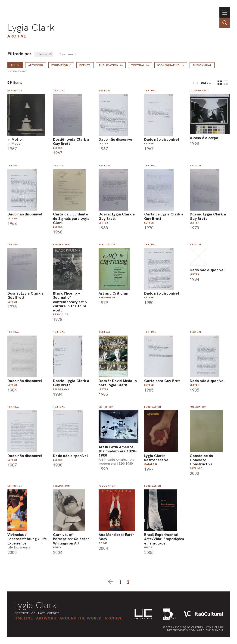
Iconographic (171, 65)
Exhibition (61, 65)
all (15, 65)
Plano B (218, 630)
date (205, 83)
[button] (81, 618)
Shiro (201, 630)
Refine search (17, 71)
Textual (140, 65)
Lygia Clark (31, 28)
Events (85, 65)
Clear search (68, 54)
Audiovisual (202, 65)
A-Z (196, 83)
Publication (111, 65)
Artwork (36, 65)
